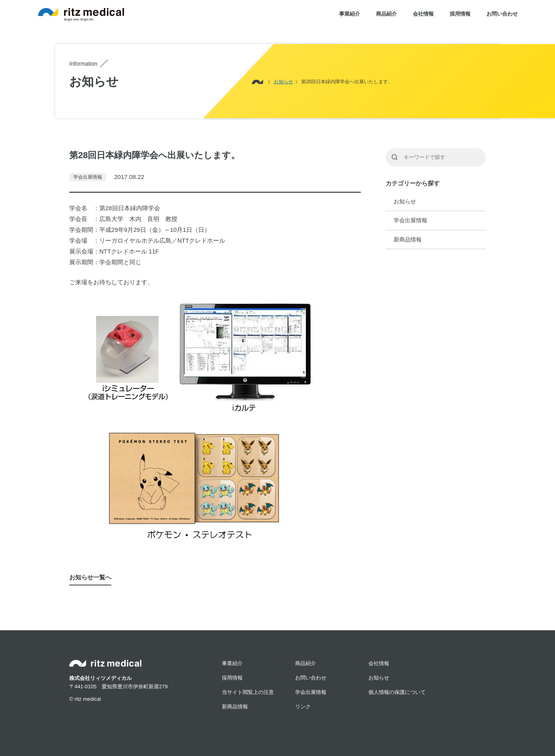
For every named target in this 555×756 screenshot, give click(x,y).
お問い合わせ (502, 14)
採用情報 (460, 14)
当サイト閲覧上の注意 (248, 692)
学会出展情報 (410, 220)
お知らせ (405, 201)
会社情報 (423, 14)
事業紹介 (350, 14)
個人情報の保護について (397, 692)
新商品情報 (408, 239)
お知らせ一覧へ (90, 577)
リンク (303, 707)
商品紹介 (386, 14)
